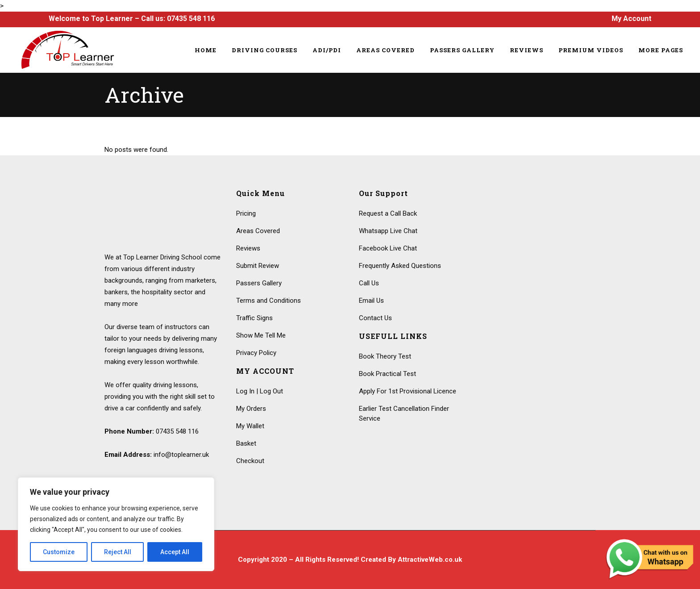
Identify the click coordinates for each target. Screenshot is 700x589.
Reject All (118, 552)
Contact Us (375, 318)
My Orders (251, 409)
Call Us (369, 283)
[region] (116, 524)
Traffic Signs (254, 318)
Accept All (175, 552)
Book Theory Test (385, 356)
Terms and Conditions (269, 301)
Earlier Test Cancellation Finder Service (404, 414)
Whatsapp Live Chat (388, 231)
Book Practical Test (387, 374)
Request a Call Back (388, 213)
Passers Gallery (259, 283)
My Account (631, 19)
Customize (59, 552)
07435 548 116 (191, 19)
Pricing (246, 213)
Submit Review (258, 266)
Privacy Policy (256, 353)
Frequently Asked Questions (400, 266)
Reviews (248, 248)
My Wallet (250, 426)
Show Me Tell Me (261, 335)
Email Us (371, 301)
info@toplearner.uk (181, 455)
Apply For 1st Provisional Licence (408, 391)
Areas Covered (258, 231)
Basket (246, 443)
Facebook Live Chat (388, 248)
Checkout (250, 461)
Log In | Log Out (260, 391)
